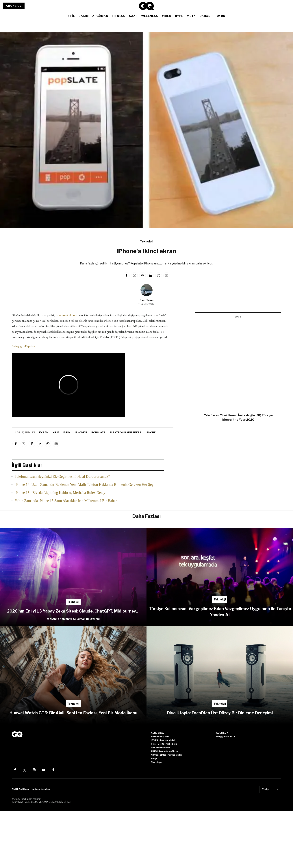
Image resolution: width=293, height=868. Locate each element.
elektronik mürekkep (126, 432)
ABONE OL (14, 6)
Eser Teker (147, 300)
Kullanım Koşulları (41, 789)
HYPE (179, 16)
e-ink (67, 432)
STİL (71, 16)
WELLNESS (150, 16)
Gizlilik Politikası (20, 789)
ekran (44, 432)
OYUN (221, 16)
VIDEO (167, 16)
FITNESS (119, 16)
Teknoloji (146, 241)
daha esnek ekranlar (67, 315)
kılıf (56, 432)
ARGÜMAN (100, 16)
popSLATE (98, 432)
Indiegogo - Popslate (23, 346)
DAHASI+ (206, 16)
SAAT (133, 16)
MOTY (191, 16)
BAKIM (84, 16)
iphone (151, 432)
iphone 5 (81, 432)
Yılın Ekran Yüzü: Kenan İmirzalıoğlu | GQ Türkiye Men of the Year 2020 (238, 417)
